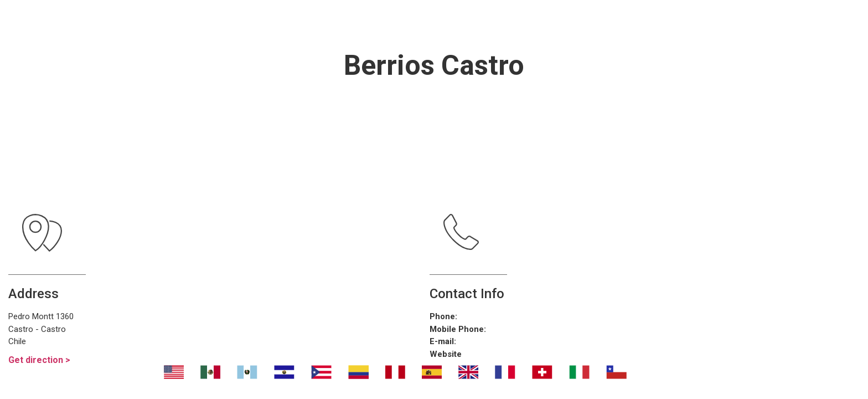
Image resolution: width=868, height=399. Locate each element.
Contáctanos (640, 22)
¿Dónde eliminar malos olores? (479, 22)
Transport (326, 22)
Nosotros (244, 22)
